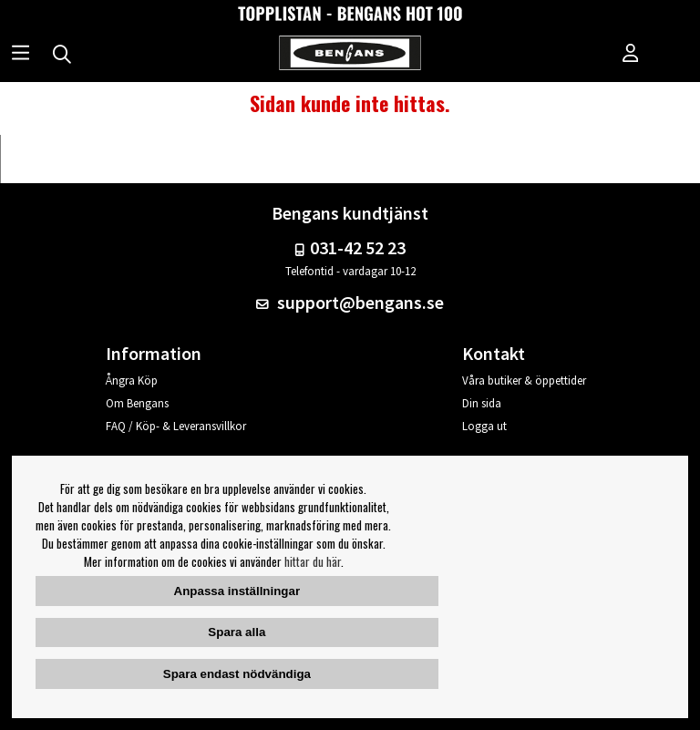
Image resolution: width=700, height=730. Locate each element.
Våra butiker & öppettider (524, 380)
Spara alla (237, 632)
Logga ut (484, 426)
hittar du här (313, 561)
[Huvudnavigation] (21, 55)
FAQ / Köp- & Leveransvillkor (176, 426)
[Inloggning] (631, 55)
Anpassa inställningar (237, 591)
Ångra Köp (132, 380)
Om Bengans (137, 403)
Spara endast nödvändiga (237, 674)
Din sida (482, 403)
